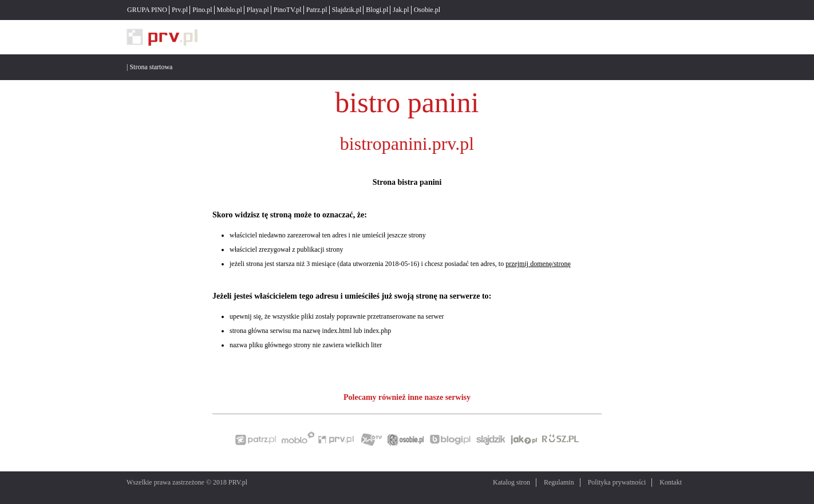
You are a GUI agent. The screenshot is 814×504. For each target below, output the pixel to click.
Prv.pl (180, 10)
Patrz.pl (317, 10)
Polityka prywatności (617, 482)
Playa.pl (258, 10)
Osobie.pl (427, 10)
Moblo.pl (230, 10)
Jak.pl (401, 10)
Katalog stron (511, 482)
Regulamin (559, 482)
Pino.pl (202, 10)
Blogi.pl (377, 10)
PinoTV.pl (288, 10)
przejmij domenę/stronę (538, 264)
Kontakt (671, 482)
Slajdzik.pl (347, 10)
